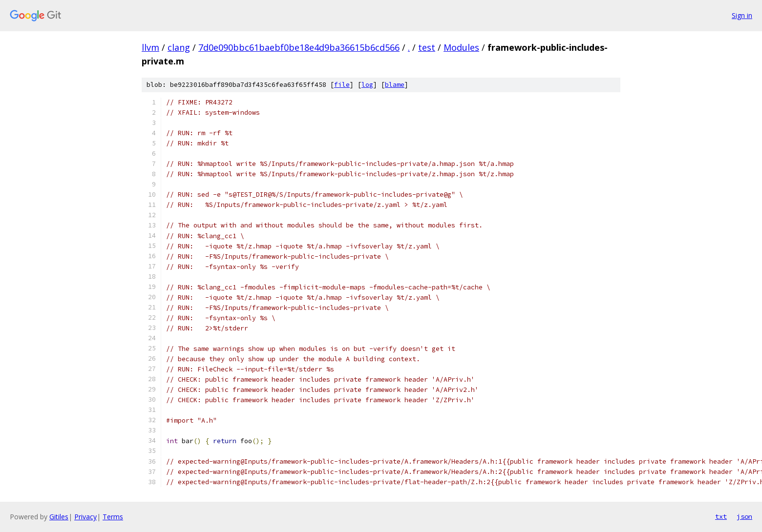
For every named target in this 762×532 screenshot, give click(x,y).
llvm (150, 47)
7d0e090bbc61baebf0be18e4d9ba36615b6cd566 (299, 47)
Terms (113, 517)
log (367, 85)
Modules (461, 47)
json (744, 516)
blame (395, 85)
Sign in (742, 15)
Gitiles (59, 517)
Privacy (85, 517)
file (342, 85)
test (427, 47)
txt (721, 516)
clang (179, 47)
